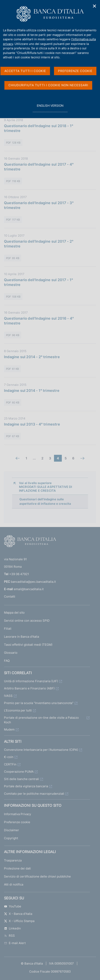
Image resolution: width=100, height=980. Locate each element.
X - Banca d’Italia (18, 914)
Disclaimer (11, 830)
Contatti (10, 596)
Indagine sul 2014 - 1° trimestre (32, 391)
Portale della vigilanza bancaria (26, 786)
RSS (9, 936)
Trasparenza (13, 860)
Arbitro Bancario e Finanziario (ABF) (29, 688)
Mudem (9, 729)
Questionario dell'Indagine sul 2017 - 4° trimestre (39, 167)
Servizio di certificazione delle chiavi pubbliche (37, 876)
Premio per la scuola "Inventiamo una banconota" (39, 703)
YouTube (13, 906)
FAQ (7, 661)
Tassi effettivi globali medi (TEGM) (28, 645)
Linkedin (12, 928)
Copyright (11, 838)
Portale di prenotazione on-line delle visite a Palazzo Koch (41, 720)
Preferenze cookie (17, 822)
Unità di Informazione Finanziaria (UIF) (31, 681)
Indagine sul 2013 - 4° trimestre (32, 424)
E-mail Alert (15, 943)
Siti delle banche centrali (21, 779)
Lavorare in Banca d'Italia (21, 637)
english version (50, 108)
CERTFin (10, 764)
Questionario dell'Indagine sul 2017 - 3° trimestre (39, 205)
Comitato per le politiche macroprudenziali (34, 794)
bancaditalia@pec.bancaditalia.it (33, 582)
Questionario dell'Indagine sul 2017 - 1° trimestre (38, 282)
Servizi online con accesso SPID (27, 621)
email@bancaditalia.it (29, 589)
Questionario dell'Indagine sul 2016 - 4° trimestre (39, 321)
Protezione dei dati (17, 868)
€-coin (9, 757)
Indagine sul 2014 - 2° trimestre (32, 357)
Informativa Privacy (17, 814)
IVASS (8, 696)
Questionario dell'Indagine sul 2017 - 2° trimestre (39, 244)
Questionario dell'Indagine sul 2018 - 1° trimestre (39, 128)
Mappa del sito (14, 613)
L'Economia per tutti (18, 710)
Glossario (11, 653)
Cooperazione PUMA (19, 772)
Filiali (8, 629)
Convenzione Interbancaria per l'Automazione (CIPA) (41, 750)
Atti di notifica (14, 884)
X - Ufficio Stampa (19, 921)
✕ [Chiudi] (95, 6)
